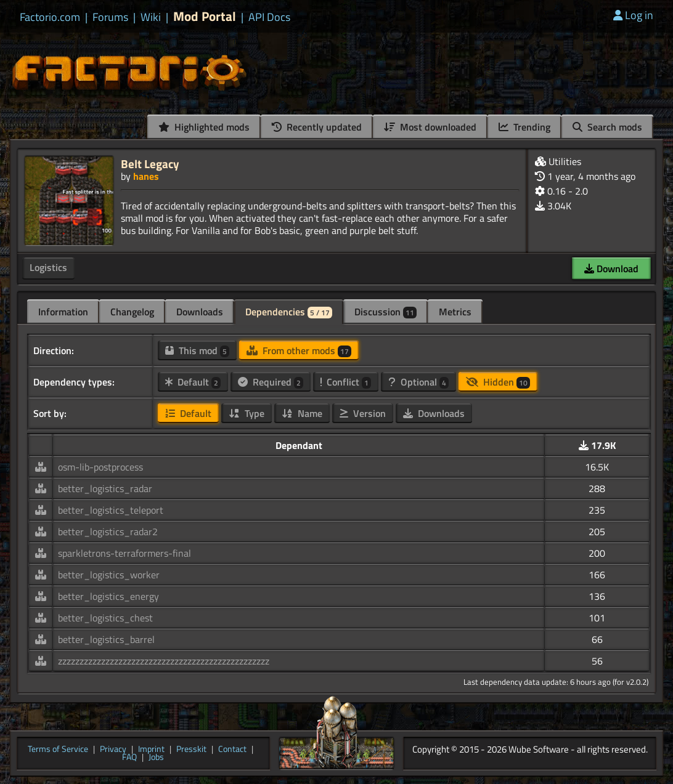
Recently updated (317, 127)
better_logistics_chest (105, 618)
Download (611, 269)
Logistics (48, 267)
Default (193, 382)
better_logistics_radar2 (108, 531)
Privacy (113, 750)
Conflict (346, 382)
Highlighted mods (204, 127)
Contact (232, 750)
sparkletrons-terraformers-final (124, 553)
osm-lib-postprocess (100, 467)
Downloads (200, 312)
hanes (146, 176)
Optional (418, 382)
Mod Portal (205, 16)
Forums (110, 17)
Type (247, 413)
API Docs (269, 17)
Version (363, 413)
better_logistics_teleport (111, 510)
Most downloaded (430, 127)
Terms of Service (58, 750)
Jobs (156, 758)
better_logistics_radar (105, 488)
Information (63, 312)
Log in (633, 15)
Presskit (191, 750)
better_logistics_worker (109, 575)
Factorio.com (50, 17)
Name (302, 413)
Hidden (498, 382)
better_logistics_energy (108, 596)
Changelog (132, 312)
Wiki (151, 17)
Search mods (607, 127)
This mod (197, 350)
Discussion (385, 312)
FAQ (129, 758)
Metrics (455, 312)
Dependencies (289, 312)
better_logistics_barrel (106, 639)
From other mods (299, 350)
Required (271, 382)
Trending (524, 127)
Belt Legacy (150, 164)
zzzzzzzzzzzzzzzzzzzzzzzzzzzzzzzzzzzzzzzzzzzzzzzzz (164, 661)
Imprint (151, 750)
